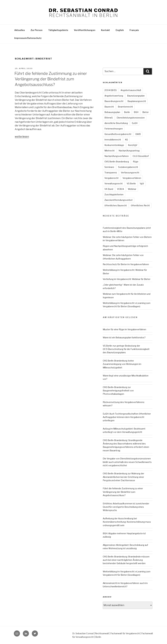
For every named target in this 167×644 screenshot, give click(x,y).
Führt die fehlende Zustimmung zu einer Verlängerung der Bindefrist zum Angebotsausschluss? (51, 79)
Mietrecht (110, 151)
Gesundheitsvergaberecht (118, 134)
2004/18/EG (111, 90)
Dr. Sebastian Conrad (83, 10)
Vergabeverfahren (132, 178)
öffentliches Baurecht (116, 205)
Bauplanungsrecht (137, 101)
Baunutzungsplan (136, 96)
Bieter (146, 112)
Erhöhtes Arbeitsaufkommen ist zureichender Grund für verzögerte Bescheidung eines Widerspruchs (126, 507)
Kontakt (105, 30)
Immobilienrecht (113, 140)
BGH (136, 112)
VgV (142, 183)
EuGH (135, 123)
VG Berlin (131, 183)
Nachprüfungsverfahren (117, 156)
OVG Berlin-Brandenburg (117, 162)
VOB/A (120, 189)
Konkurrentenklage (114, 145)
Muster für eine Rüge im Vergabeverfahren (124, 329)
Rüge (136, 162)
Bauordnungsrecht (114, 101)
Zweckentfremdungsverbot (119, 200)
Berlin (127, 112)
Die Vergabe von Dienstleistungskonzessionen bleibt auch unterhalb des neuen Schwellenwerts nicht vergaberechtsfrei (127, 462)
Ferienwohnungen (114, 129)
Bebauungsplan (112, 112)
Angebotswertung (114, 96)
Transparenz (111, 173)
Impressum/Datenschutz (28, 38)
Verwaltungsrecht (114, 183)
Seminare (109, 167)
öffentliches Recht (140, 205)
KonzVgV (133, 145)
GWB (138, 134)
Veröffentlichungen (85, 30)
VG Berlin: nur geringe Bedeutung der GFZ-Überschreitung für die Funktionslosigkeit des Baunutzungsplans (126, 349)
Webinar (132, 189)
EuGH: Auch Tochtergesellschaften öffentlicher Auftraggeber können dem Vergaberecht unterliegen (127, 417)
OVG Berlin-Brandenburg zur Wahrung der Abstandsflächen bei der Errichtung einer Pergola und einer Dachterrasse (123, 477)
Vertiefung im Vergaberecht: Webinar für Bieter (127, 279)
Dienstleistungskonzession (131, 118)
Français (134, 30)
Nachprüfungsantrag (129, 151)
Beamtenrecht (125, 107)
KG (126, 140)
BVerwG (109, 118)
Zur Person (37, 30)
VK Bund (109, 189)
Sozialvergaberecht (128, 167)
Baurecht (109, 107)
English (120, 30)
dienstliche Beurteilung (116, 123)
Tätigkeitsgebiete (58, 30)
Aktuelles (20, 30)
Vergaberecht (112, 178)
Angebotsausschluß (131, 90)
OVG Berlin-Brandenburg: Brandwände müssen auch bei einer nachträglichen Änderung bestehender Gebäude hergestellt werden (126, 560)
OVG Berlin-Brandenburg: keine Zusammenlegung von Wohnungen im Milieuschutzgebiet (122, 364)
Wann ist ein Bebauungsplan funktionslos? (124, 337)
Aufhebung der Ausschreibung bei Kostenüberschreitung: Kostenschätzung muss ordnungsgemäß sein (127, 522)
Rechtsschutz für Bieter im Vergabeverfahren (126, 264)
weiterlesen (22, 137)
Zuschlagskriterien (114, 194)
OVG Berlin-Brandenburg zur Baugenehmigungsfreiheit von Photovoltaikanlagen (118, 391)
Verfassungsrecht (130, 173)
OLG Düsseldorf (141, 156)
